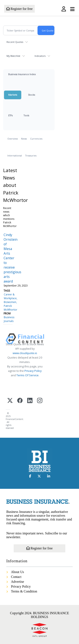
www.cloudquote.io (25, 353)
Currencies (36, 139)
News (24, 139)
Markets (13, 95)
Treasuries (31, 156)
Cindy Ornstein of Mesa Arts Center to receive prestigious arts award (12, 258)
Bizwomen (10, 302)
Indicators (40, 56)
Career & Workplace (10, 296)
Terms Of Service (27, 375)
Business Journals (9, 319)
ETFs (10, 115)
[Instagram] (40, 401)
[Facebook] (20, 401)
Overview (13, 139)
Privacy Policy (33, 371)
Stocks (31, 95)
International (15, 156)
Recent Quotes (15, 42)
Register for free (19, 9)
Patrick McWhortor (11, 308)
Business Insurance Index (22, 74)
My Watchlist (13, 56)
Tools (26, 115)
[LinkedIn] (30, 401)
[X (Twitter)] (10, 401)
